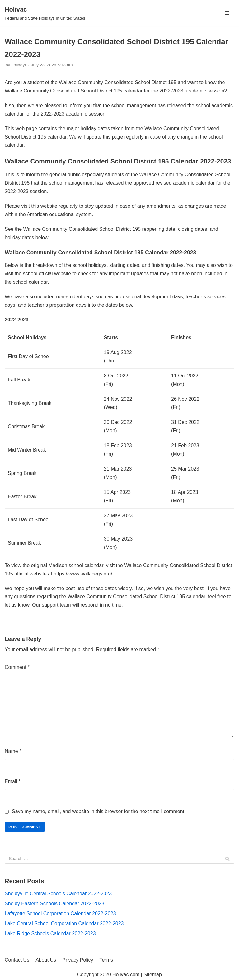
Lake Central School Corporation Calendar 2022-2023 (64, 923)
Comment (17, 667)
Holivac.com (126, 975)
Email (13, 781)
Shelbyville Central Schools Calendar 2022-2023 (58, 894)
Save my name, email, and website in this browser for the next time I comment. (99, 811)
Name (13, 751)
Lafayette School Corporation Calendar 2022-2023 (60, 914)
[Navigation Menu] (227, 13)
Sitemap (153, 975)
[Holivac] (45, 13)
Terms (106, 960)
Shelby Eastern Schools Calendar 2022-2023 (54, 904)
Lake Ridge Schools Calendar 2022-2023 (50, 933)
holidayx (19, 65)
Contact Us (17, 960)
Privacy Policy (78, 960)
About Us (46, 960)
